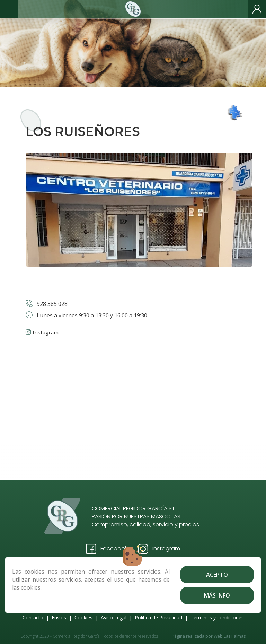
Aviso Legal (114, 617)
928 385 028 (51, 304)
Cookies (83, 617)
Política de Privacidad (158, 617)
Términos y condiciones (217, 617)
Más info (217, 595)
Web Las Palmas (230, 636)
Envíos (59, 617)
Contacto (33, 617)
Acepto (217, 575)
